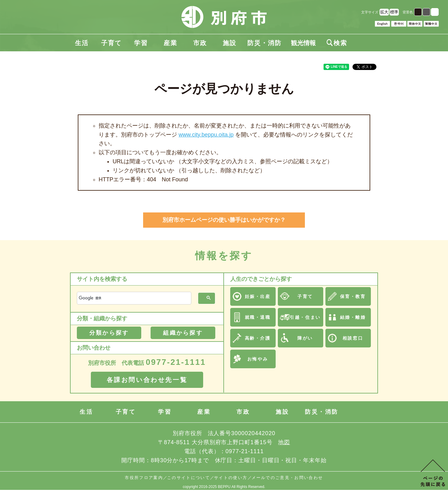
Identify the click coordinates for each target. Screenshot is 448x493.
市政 (200, 43)
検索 (337, 43)
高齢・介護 (258, 338)
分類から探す (109, 333)
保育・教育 (353, 296)
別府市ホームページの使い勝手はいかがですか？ (224, 220)
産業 (170, 43)
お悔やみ (258, 359)
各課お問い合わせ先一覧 (147, 380)
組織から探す (183, 333)
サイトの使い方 (231, 478)
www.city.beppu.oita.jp (206, 135)
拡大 (384, 12)
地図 (284, 442)
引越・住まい (305, 317)
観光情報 (303, 43)
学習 (141, 43)
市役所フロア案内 (144, 478)
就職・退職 (258, 317)
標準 (394, 12)
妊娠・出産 (258, 296)
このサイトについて (189, 478)
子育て (111, 43)
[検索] (133, 298)
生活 (82, 43)
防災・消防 (264, 43)
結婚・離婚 (353, 317)
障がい (305, 338)
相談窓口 (353, 338)
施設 (230, 43)
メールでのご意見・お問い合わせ (287, 478)
